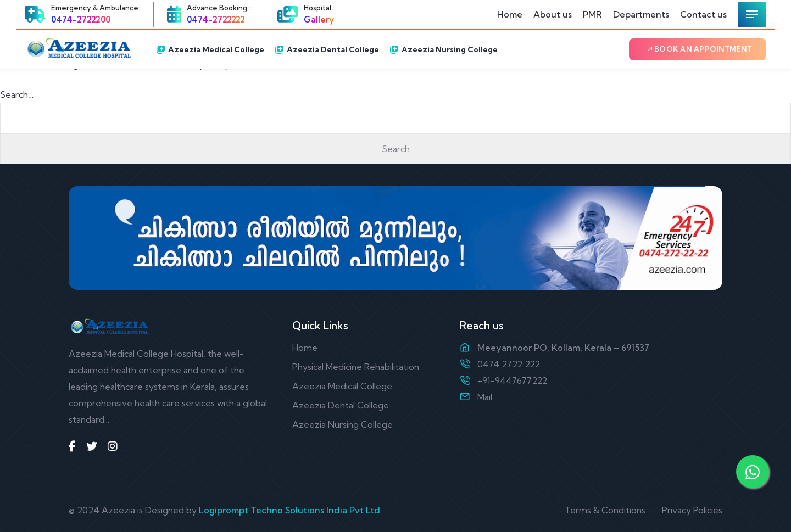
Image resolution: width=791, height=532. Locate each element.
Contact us (703, 14)
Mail (485, 397)
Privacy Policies (692, 510)
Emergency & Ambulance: (96, 8)
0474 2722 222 (509, 364)
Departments (641, 14)
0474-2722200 (81, 19)
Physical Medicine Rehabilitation (356, 367)
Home (510, 14)
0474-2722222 (216, 19)
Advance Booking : (219, 8)
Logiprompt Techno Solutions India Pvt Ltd (289, 510)
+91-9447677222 (512, 380)
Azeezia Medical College (210, 49)
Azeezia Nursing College (444, 49)
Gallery (319, 19)
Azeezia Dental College (327, 49)
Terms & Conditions (605, 510)
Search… (17, 94)
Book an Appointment (699, 49)
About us (553, 14)
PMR (592, 14)
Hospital (317, 8)
